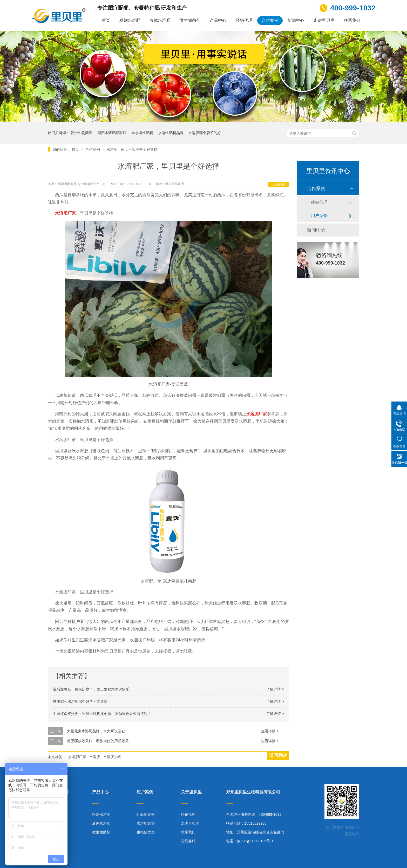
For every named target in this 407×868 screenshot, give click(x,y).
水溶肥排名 (112, 757)
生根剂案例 (146, 832)
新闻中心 (296, 20)
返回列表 (279, 185)
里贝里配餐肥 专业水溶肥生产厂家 (82, 184)
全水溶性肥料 (142, 133)
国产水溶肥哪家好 (112, 133)
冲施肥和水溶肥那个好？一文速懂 (80, 701)
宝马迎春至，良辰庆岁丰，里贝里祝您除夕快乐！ (93, 689)
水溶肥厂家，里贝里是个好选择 (132, 149)
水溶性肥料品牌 (171, 133)
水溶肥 (95, 757)
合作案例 (270, 20)
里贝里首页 (58, 792)
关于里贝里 (191, 792)
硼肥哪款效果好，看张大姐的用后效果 (98, 741)
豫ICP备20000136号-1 (255, 841)
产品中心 (218, 20)
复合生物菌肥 (82, 133)
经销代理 (244, 20)
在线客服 (188, 841)
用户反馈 (319, 216)
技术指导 (55, 832)
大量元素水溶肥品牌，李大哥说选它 (96, 731)
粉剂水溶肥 (130, 20)
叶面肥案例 (146, 814)
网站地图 (55, 841)
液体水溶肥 (160, 20)
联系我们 (352, 20)
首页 (106, 20)
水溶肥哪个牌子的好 (205, 133)
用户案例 (145, 792)
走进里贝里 (324, 20)
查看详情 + (270, 731)
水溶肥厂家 (77, 757)
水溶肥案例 (146, 823)
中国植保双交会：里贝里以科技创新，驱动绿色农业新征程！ (102, 714)
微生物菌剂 (190, 20)
